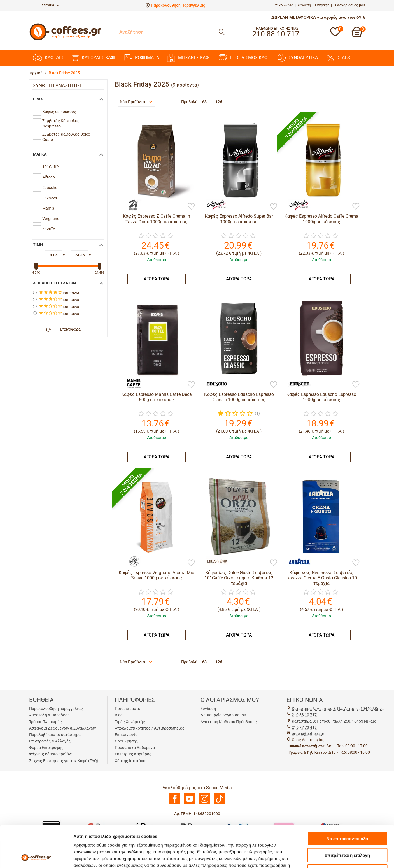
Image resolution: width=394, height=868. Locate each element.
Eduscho (50, 187)
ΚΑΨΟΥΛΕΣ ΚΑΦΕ (94, 58)
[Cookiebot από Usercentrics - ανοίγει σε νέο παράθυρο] (36, 857)
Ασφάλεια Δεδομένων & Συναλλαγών (63, 728)
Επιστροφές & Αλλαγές (50, 741)
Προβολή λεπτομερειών (333, 857)
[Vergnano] (132, 561)
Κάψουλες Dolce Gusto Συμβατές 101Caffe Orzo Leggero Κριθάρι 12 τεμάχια (239, 578)
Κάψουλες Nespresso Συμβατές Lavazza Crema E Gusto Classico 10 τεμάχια (321, 578)
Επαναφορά (64, 329)
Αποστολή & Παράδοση (49, 715)
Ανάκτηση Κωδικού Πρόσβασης (229, 722)
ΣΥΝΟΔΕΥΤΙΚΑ (298, 58)
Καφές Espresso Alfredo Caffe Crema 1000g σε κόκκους (321, 219)
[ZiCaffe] (132, 205)
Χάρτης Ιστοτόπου (131, 761)
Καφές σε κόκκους (59, 112)
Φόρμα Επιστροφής (46, 748)
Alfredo (49, 177)
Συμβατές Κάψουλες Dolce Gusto (66, 137)
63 (204, 102)
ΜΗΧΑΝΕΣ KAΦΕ (189, 58)
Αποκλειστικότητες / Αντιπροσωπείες (150, 728)
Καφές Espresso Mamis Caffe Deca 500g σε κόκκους (157, 397)
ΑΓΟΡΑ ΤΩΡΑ (157, 279)
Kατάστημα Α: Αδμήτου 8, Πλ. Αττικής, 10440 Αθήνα (338, 709)
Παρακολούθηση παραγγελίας (56, 709)
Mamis (48, 208)
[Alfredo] (214, 205)
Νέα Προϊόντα (136, 102)
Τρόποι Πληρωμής (46, 722)
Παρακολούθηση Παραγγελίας (178, 5)
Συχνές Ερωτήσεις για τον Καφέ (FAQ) (64, 761)
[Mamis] (132, 383)
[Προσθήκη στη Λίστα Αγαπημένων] (191, 207)
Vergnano (51, 219)
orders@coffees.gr (308, 734)
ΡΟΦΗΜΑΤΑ (142, 58)
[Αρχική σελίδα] (66, 40)
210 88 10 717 (304, 715)
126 (219, 102)
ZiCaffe (49, 229)
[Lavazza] (297, 561)
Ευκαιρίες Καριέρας (133, 754)
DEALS (338, 58)
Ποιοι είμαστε (128, 709)
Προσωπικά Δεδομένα (135, 748)
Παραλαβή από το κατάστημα (55, 735)
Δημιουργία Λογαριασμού (223, 715)
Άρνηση (347, 832)
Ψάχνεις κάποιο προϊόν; (50, 754)
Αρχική (36, 73)
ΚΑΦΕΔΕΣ (49, 58)
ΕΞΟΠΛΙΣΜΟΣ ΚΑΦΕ (244, 58)
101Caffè (50, 167)
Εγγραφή (322, 5)
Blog (119, 715)
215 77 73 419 (304, 727)
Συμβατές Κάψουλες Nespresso (61, 124)
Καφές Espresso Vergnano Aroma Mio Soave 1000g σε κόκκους (157, 575)
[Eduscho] (214, 383)
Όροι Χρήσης (126, 741)
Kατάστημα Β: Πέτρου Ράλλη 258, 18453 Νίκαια (334, 721)
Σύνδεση (304, 5)
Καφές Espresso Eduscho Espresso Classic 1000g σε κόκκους (239, 397)
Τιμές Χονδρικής (130, 722)
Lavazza (50, 198)
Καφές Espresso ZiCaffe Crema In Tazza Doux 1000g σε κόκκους (157, 219)
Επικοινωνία (283, 5)
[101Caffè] (214, 561)
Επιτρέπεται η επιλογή (347, 816)
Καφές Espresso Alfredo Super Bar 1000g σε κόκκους (239, 219)
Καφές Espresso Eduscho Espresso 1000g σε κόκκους (321, 397)
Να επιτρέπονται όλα (347, 799)
